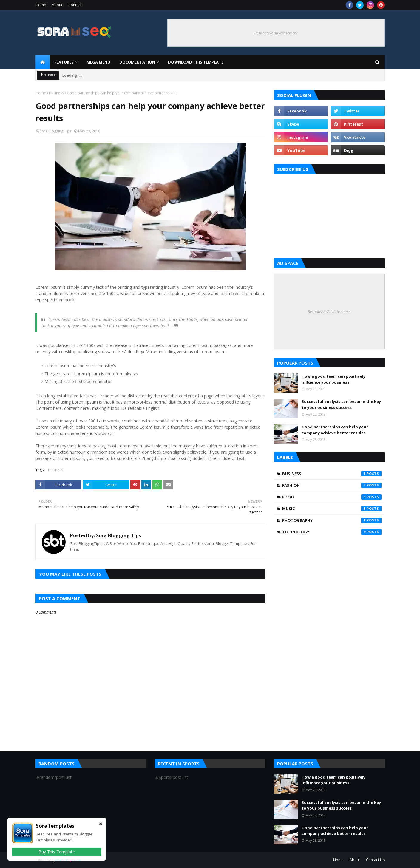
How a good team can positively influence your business (333, 379)
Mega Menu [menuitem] (98, 62)
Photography (332, 520)
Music (332, 509)
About (57, 5)
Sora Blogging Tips (55, 131)
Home (41, 5)
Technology (332, 532)
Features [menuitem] (64, 62)
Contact (75, 5)
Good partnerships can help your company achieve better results (335, 430)
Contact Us (375, 860)
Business (56, 93)
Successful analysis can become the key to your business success (341, 404)
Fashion (332, 485)
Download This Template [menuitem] (196, 62)
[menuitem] (43, 62)
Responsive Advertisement (276, 33)
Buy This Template (57, 852)
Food (332, 497)
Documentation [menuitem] (137, 62)
